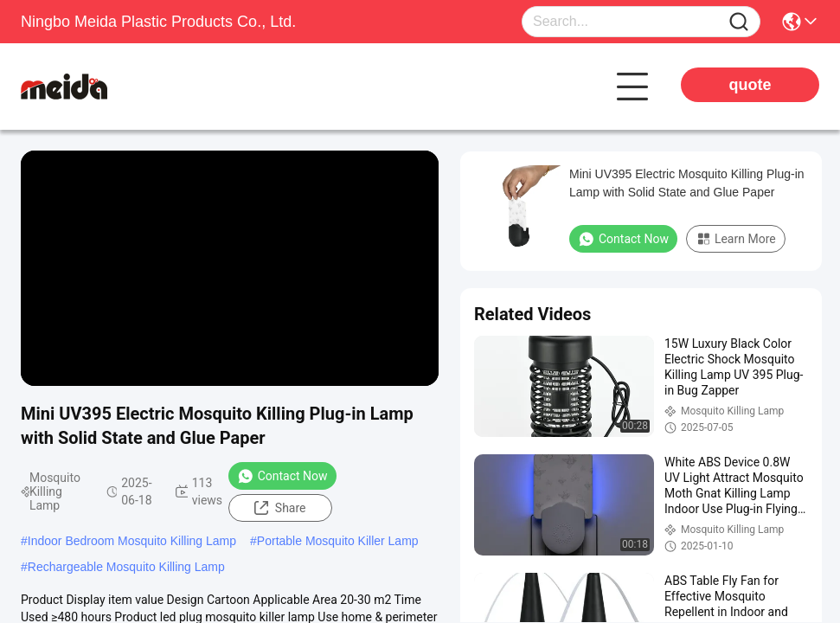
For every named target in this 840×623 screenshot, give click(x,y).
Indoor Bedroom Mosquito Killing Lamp (132, 541)
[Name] (739, 22)
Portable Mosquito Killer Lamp (338, 541)
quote (750, 85)
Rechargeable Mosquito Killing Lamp (126, 567)
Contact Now (282, 476)
